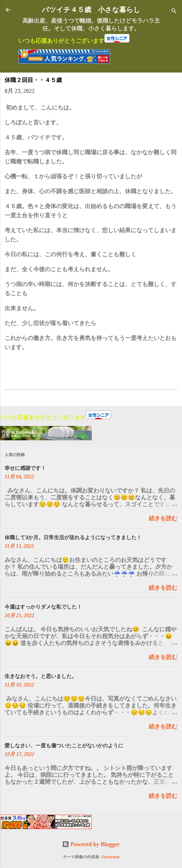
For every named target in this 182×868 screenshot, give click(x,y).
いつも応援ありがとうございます (61, 41)
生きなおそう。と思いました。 (41, 676)
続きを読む (163, 518)
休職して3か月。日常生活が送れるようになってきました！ (73, 537)
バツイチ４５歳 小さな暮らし (91, 10)
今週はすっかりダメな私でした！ (43, 607)
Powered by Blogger (91, 844)
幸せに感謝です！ (25, 468)
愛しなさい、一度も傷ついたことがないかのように (64, 745)
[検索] (174, 12)
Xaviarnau (110, 857)
